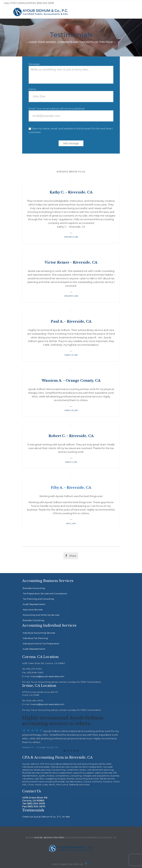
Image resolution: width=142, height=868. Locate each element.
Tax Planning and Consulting (38, 599)
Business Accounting (34, 588)
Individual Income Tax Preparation (41, 643)
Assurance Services (33, 610)
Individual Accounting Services (39, 633)
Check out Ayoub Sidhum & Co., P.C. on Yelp (46, 815)
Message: (34, 64)
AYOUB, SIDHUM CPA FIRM (49, 836)
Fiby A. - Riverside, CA (71, 488)
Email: (32, 109)
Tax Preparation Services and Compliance (45, 593)
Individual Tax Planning (35, 638)
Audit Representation (34, 604)
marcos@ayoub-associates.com (47, 676)
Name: (33, 89)
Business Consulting (33, 620)
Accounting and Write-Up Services (41, 615)
